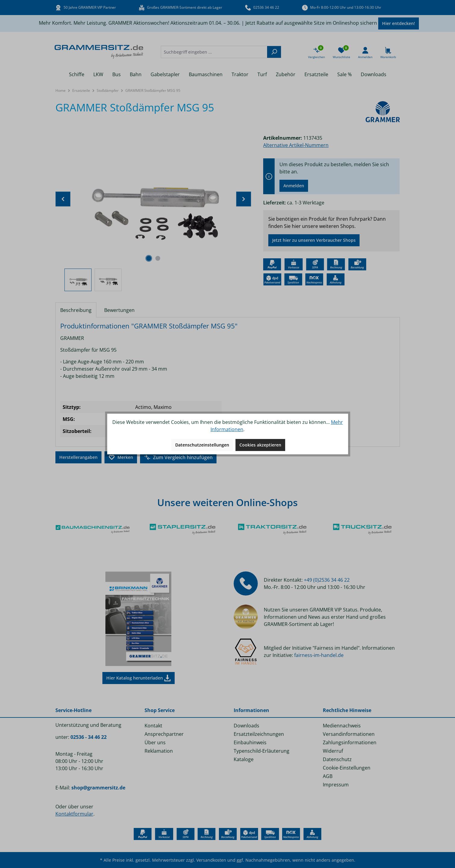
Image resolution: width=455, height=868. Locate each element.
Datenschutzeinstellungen (202, 445)
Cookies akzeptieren (260, 445)
